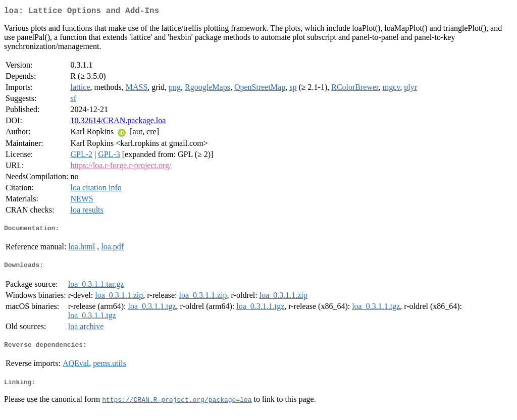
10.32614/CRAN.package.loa (118, 122)
